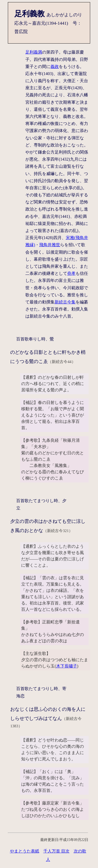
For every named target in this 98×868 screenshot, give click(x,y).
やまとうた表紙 (25, 851)
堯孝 (71, 273)
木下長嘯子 (67, 666)
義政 (55, 67)
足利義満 (34, 52)
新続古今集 (65, 302)
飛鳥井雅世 (50, 245)
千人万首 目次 (56, 851)
